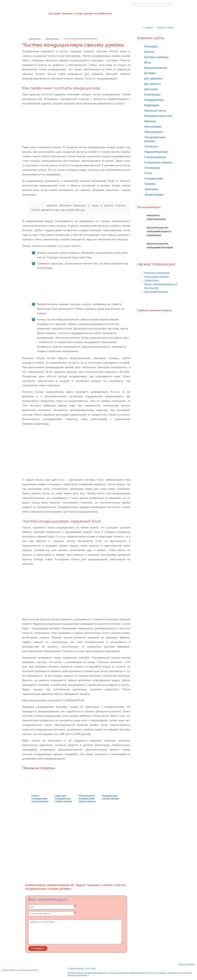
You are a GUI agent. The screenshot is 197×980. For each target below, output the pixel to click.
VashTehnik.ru (35, 39)
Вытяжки (150, 73)
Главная (148, 28)
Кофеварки (152, 105)
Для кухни (151, 89)
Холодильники (154, 179)
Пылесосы (151, 146)
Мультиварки (153, 127)
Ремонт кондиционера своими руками (40, 799)
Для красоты (153, 84)
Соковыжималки (155, 157)
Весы (148, 62)
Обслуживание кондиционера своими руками (87, 799)
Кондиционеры (52, 39)
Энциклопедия (154, 195)
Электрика (151, 189)
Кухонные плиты (155, 111)
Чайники (150, 184)
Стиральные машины (158, 162)
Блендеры (151, 46)
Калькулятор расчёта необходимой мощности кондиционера (159, 231)
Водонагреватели (156, 68)
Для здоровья (153, 78)
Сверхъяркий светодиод (157, 276)
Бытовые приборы (156, 57)
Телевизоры (152, 168)
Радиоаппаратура (156, 152)
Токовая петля (152, 280)
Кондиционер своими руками (111, 797)
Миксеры (150, 121)
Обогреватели (154, 132)
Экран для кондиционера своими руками (63, 799)
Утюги (148, 173)
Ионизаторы (152, 95)
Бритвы (149, 52)
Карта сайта (165, 28)
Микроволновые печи (158, 116)
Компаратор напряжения (157, 273)
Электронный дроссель (156, 292)
